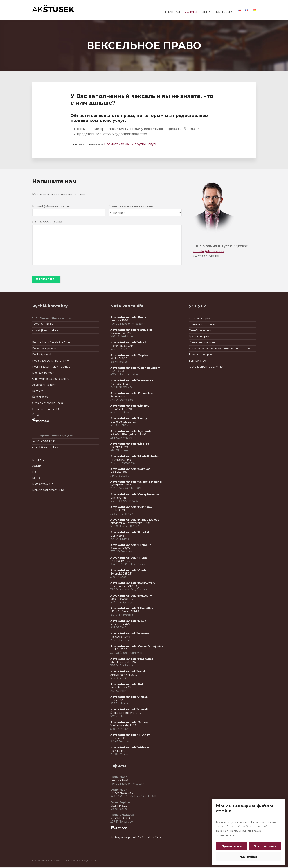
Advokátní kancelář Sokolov (130, 470)
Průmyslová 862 (121, 460)
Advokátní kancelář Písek (128, 672)
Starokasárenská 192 (123, 663)
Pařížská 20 (118, 372)
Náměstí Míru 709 (122, 410)
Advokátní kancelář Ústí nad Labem (135, 368)
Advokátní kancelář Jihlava (129, 697)
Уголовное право (200, 319)
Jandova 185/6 (119, 321)
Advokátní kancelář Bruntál (130, 533)
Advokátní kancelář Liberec (130, 444)
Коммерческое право (203, 343)
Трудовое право (200, 337)
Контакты (38, 478)
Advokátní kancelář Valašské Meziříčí (136, 482)
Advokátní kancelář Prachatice (132, 659)
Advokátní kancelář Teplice (130, 356)
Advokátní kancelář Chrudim (130, 710)
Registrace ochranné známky (51, 361)
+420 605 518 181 (43, 325)
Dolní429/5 (117, 536)
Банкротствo (197, 361)
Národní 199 (118, 739)
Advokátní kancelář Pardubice (132, 330)
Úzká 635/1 (117, 701)
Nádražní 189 (119, 473)
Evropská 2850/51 (121, 574)
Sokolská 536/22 (120, 549)
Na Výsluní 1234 (120, 384)
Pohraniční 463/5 (121, 625)
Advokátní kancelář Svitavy (129, 723)
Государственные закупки (206, 367)
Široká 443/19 (119, 650)
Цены (36, 472)
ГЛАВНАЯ (173, 12)
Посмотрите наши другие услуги (133, 144)
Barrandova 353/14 (122, 346)
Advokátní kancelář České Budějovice (137, 647)
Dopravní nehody (43, 373)
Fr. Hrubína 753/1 (121, 561)
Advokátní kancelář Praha (128, 318)
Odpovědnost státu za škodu (51, 379)
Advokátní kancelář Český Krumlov (135, 495)
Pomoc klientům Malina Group (52, 343)
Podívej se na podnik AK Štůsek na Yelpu (136, 838)
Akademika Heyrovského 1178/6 (131, 524)
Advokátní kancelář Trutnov (130, 735)
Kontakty (38, 391)
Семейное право (200, 331)
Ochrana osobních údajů (47, 404)
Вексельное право (201, 355)
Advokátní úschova (44, 385)
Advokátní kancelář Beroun (130, 634)
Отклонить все (264, 846)
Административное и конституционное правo (219, 349)
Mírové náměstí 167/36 (125, 612)
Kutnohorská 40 (121, 688)
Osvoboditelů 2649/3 (124, 422)
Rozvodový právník (44, 349)
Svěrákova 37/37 (121, 486)
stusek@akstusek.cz (209, 251)
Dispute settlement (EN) (48, 490)
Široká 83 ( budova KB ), (126, 713)
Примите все (232, 846)
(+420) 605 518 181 (44, 442)
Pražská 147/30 (120, 448)
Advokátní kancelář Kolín (128, 685)
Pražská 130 (118, 751)
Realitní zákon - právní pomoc (51, 367)
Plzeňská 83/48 (120, 637)
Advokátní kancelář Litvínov (130, 406)
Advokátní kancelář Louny (129, 419)
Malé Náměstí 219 (122, 599)
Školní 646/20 (119, 359)
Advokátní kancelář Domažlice (132, 394)
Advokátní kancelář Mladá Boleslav (135, 457)
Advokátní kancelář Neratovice (132, 381)
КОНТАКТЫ (225, 12)
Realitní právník (42, 355)
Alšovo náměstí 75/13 (124, 675)
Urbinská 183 (118, 498)
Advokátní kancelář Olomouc (131, 546)
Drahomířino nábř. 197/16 (126, 587)
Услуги (37, 466)
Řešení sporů (40, 397)
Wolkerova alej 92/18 (124, 726)
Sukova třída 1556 (121, 334)
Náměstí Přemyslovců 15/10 (128, 435)
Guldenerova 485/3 (123, 794)
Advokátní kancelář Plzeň (128, 343)
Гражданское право (202, 325)
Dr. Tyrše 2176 (119, 511)
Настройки (248, 857)
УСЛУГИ (191, 12)
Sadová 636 (118, 397)
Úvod (36, 416)
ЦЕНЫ (207, 12)
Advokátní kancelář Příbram (130, 748)
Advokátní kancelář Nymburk (131, 432)
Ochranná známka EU (46, 410)
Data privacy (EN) (43, 484)
